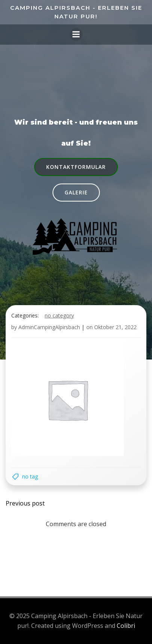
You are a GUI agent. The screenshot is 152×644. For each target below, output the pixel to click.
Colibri (126, 626)
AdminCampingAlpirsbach (49, 327)
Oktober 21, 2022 (115, 327)
